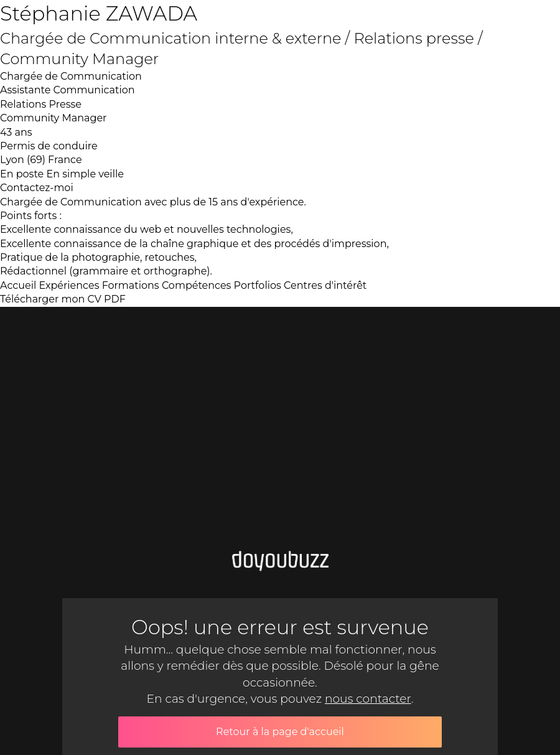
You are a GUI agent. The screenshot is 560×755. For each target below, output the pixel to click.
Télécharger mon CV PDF (63, 299)
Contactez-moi (37, 188)
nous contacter (368, 699)
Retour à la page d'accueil (280, 732)
